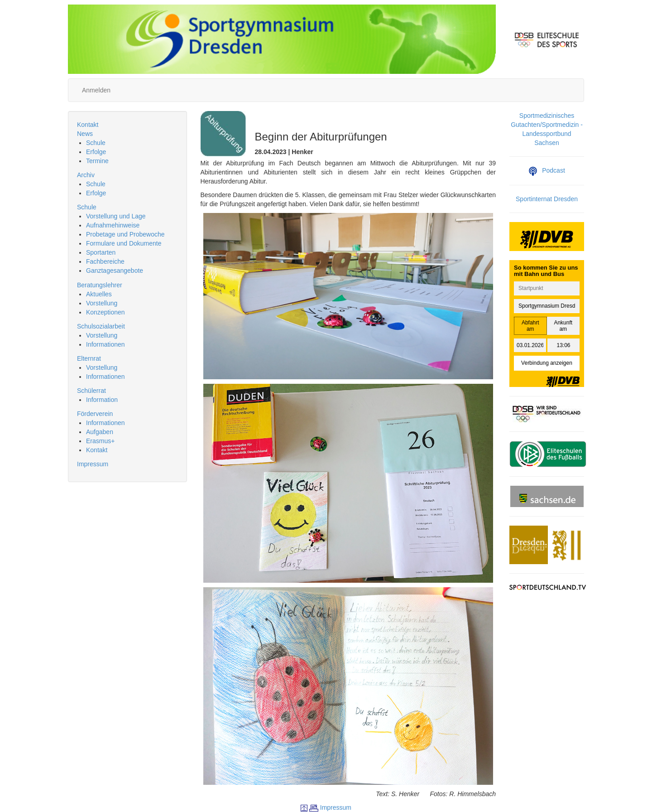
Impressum (93, 464)
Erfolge (96, 152)
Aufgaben (100, 432)
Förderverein (95, 414)
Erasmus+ (100, 441)
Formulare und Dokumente (124, 243)
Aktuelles (99, 294)
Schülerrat (91, 391)
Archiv (86, 175)
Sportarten (101, 252)
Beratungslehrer (100, 285)
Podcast (547, 170)
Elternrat (89, 358)
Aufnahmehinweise (113, 225)
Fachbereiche (105, 261)
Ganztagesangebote (115, 271)
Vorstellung (102, 303)
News (85, 134)
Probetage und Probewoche (125, 234)
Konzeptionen (105, 312)
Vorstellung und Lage (116, 216)
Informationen (105, 344)
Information (102, 400)
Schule (96, 143)
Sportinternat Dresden (547, 199)
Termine (97, 161)
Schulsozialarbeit (101, 326)
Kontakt (88, 125)
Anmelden (96, 90)
